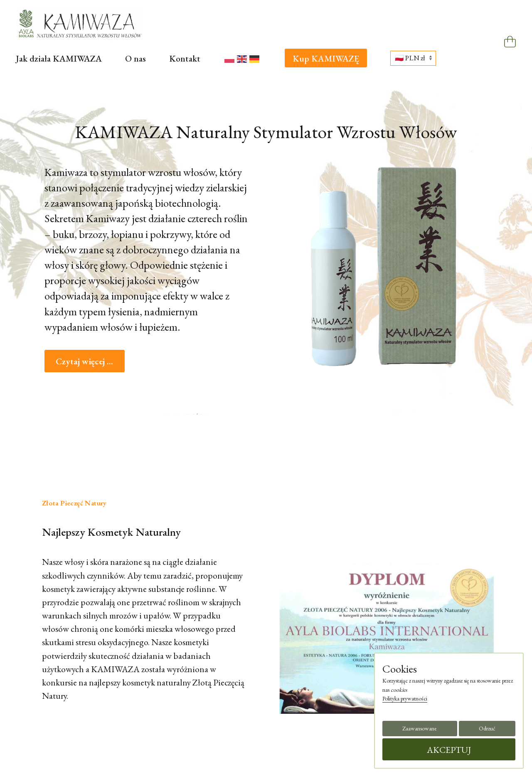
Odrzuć (487, 728)
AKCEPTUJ (449, 750)
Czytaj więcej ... (84, 361)
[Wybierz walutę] (413, 58)
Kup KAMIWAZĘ (326, 58)
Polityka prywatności (405, 698)
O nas (135, 58)
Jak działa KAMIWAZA (59, 58)
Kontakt (185, 58)
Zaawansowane (420, 728)
